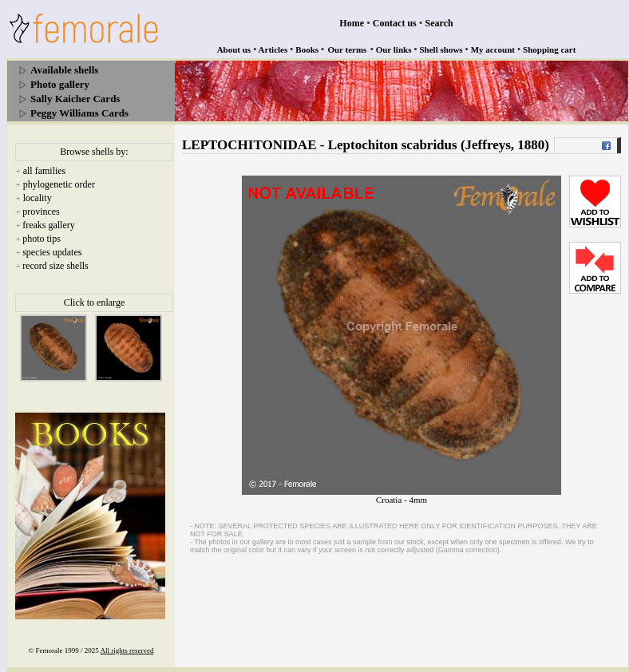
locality (38, 198)
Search (439, 23)
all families (45, 171)
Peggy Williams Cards (79, 113)
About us (234, 49)
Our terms (347, 49)
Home (352, 23)
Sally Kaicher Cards (75, 99)
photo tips (42, 239)
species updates (52, 252)
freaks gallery (49, 225)
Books (307, 49)
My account (493, 49)
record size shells (55, 266)
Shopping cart (549, 49)
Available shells (64, 70)
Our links (394, 49)
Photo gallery (60, 84)
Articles (273, 49)
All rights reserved (127, 650)
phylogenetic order (59, 184)
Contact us (395, 23)
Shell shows (441, 49)
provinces (41, 211)
